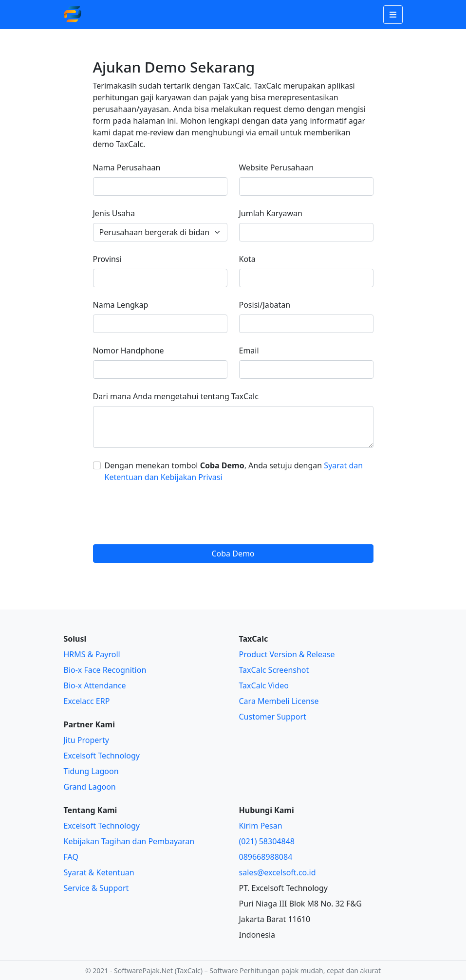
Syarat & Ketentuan (99, 872)
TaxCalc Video (264, 685)
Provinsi (107, 259)
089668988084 (266, 857)
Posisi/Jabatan (265, 305)
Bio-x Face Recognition (105, 670)
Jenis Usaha (114, 213)
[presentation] (167, 514)
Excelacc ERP (87, 701)
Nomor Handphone (129, 351)
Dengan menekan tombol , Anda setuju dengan (234, 471)
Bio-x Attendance (95, 685)
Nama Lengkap (121, 305)
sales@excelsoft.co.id (278, 872)
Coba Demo (233, 554)
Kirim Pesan (261, 826)
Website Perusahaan (277, 167)
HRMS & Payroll (92, 654)
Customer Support (273, 717)
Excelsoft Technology (102, 756)
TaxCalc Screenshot (274, 670)
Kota (247, 259)
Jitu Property (86, 740)
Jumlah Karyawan (271, 213)
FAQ (71, 857)
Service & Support (96, 888)
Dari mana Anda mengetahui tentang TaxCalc (176, 396)
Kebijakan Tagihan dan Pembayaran (129, 841)
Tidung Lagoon (91, 771)
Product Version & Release (287, 654)
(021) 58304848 (267, 841)
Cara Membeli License (279, 701)
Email (249, 351)
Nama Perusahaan (127, 167)
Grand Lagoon (90, 787)
